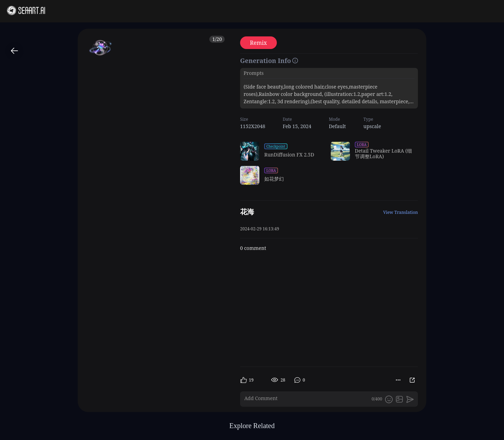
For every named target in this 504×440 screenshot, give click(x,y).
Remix (258, 43)
